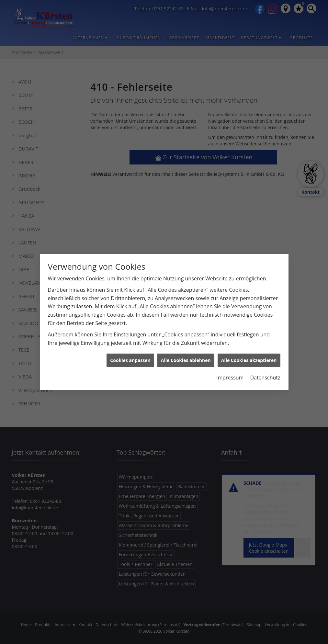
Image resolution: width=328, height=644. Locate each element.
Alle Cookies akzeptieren (249, 349)
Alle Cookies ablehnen (186, 349)
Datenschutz (265, 366)
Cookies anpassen (130, 349)
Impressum (230, 366)
